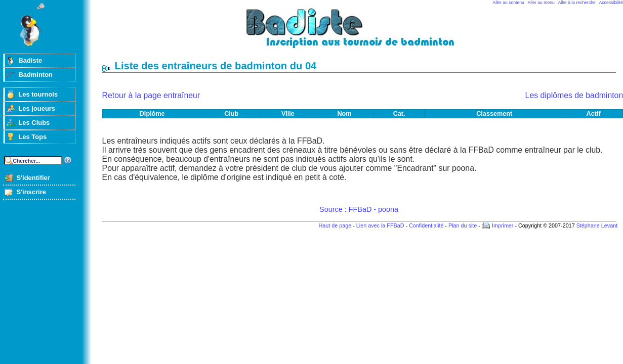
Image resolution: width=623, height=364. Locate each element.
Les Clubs (34, 123)
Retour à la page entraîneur (151, 95)
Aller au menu (541, 3)
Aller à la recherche (577, 3)
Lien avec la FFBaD (380, 225)
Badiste (30, 60)
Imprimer (503, 225)
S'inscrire (31, 192)
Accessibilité (611, 3)
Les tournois (38, 94)
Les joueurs (37, 108)
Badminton (35, 75)
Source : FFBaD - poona (359, 209)
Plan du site (463, 225)
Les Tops (32, 137)
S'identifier (33, 178)
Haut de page (335, 225)
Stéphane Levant (597, 225)
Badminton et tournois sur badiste (362, 33)
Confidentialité (426, 225)
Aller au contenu (509, 3)
